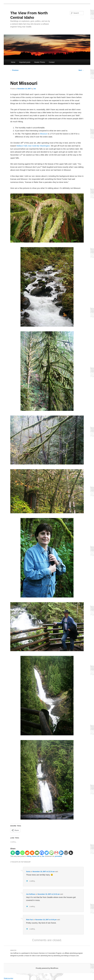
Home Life (36, 856)
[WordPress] (66, 853)
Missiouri (44, 134)
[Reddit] (27, 853)
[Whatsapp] (22, 853)
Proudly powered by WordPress (47, 968)
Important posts (25, 62)
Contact (52, 62)
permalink (58, 856)
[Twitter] (47, 853)
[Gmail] (56, 853)
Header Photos (40, 62)
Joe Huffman (31, 894)
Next (81, 70)
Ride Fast (29, 920)
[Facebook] (42, 853)
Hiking (29, 856)
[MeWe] (18, 853)
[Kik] (71, 853)
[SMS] (51, 853)
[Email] (37, 853)
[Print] (32, 853)
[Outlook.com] (61, 853)
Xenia (28, 872)
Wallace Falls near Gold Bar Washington (33, 146)
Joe (35, 89)
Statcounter (9, 978)
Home (13, 62)
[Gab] (13, 853)
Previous (14, 70)
